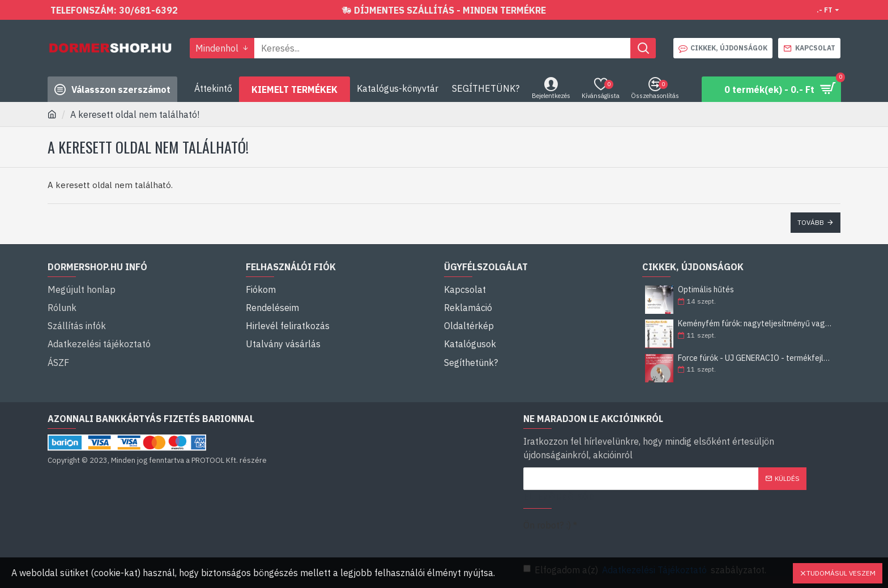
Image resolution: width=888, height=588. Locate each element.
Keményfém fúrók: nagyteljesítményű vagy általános (755, 324)
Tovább (811, 222)
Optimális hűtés (706, 290)
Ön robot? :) (547, 525)
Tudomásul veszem (841, 573)
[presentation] (688, 535)
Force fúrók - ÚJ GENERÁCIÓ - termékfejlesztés (755, 358)
